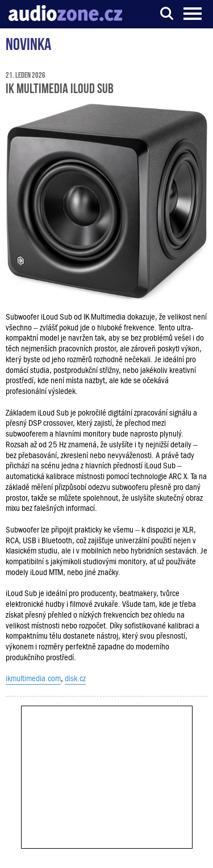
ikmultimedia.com (33, 678)
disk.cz (75, 678)
